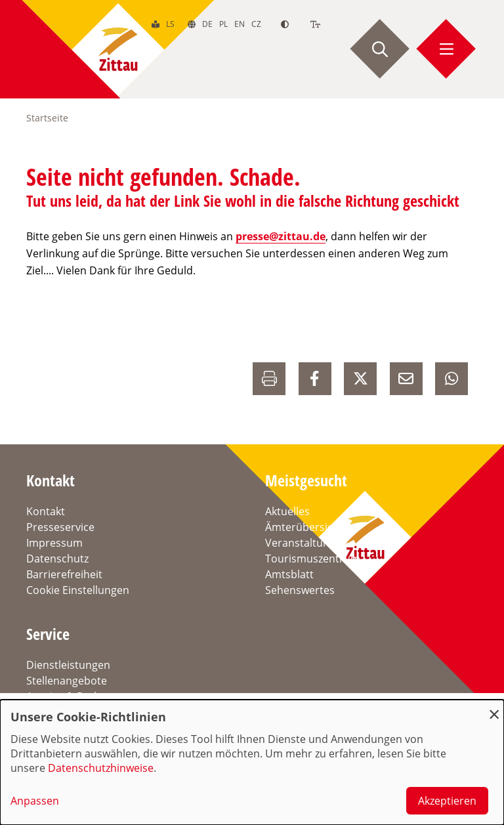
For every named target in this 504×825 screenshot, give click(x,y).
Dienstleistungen (68, 665)
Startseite (47, 118)
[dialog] (252, 762)
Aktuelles (287, 511)
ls (170, 24)
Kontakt (46, 511)
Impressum (54, 543)
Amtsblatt (289, 574)
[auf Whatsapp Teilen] (451, 379)
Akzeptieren (447, 801)
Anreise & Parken (69, 696)
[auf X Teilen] (360, 379)
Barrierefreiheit (64, 574)
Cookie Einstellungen (78, 590)
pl (223, 24)
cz (256, 24)
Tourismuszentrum (313, 559)
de (207, 24)
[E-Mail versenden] (406, 379)
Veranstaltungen (306, 543)
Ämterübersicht (304, 527)
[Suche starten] (380, 49)
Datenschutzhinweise (101, 768)
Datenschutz (57, 559)
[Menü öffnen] (446, 49)
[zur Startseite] (118, 49)
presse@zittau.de (281, 236)
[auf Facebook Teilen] (315, 379)
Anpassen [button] (35, 801)
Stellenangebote (67, 681)
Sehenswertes (300, 590)
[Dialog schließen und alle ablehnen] (494, 708)
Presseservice (60, 527)
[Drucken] (269, 379)
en (240, 24)
